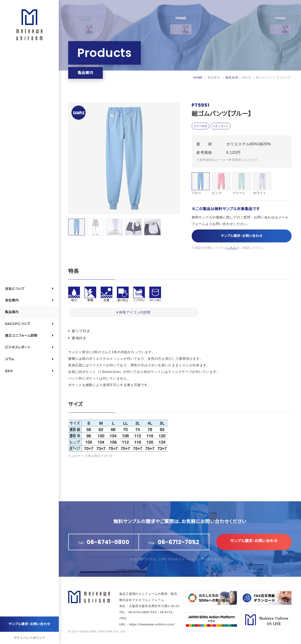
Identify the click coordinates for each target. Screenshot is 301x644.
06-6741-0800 (139, 612)
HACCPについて (18, 324)
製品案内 (12, 312)
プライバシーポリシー (30, 638)
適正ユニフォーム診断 (21, 336)
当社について (15, 289)
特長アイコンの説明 (92, 312)
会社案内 (12, 300)
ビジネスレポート (18, 347)
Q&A (9, 371)
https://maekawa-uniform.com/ (152, 624)
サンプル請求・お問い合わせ (29, 624)
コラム (10, 359)
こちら (232, 248)
